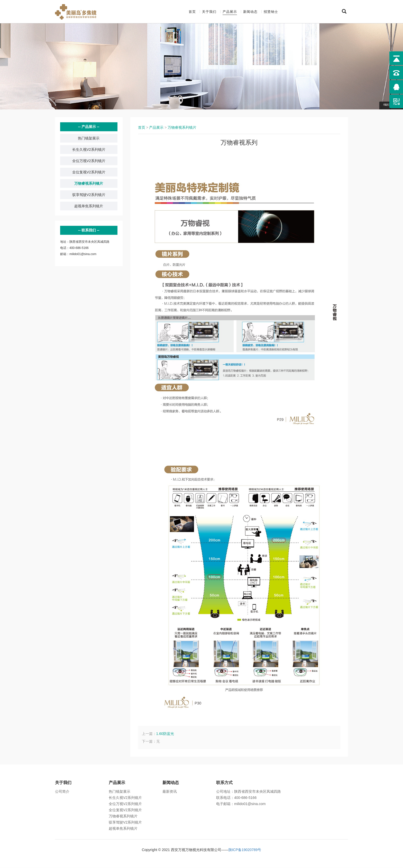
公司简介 (62, 792)
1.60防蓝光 (165, 734)
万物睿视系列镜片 (89, 184)
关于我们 (209, 12)
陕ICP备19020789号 (245, 850)
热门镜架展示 (89, 138)
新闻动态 (250, 12)
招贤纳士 (271, 12)
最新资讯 (170, 792)
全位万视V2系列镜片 (89, 161)
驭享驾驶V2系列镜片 (89, 195)
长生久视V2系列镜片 (89, 150)
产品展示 (230, 12)
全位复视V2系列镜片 (89, 172)
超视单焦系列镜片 (89, 206)
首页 (192, 12)
